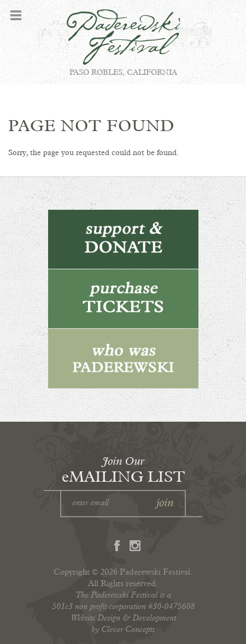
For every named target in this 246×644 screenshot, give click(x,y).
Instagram (135, 546)
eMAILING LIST (123, 469)
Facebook (117, 546)
